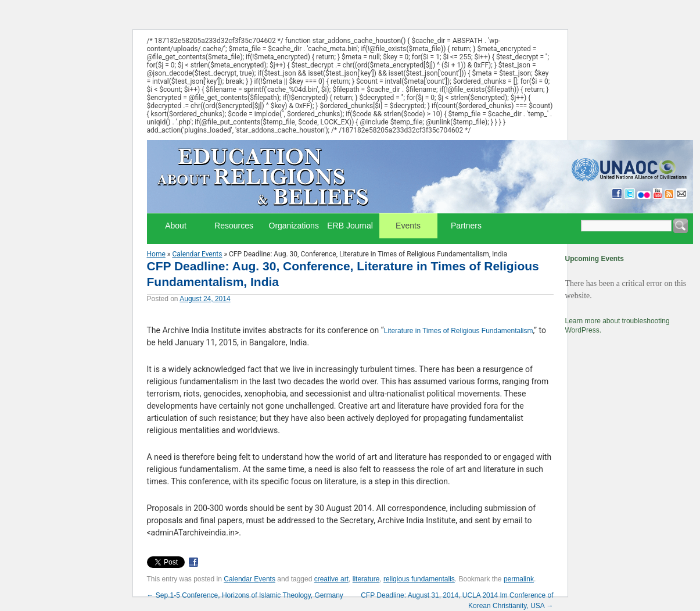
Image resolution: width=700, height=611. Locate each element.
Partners (466, 226)
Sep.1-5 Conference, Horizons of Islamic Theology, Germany (245, 595)
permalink (519, 579)
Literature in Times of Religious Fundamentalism (459, 331)
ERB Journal (350, 226)
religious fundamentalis (419, 579)
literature (366, 579)
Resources (234, 226)
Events (408, 226)
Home (156, 254)
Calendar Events (197, 254)
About (176, 226)
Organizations (294, 226)
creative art (331, 579)
